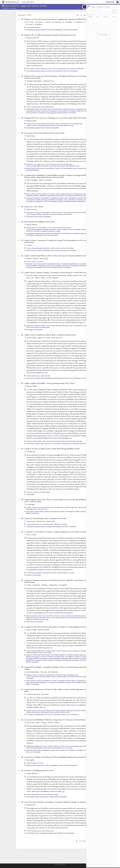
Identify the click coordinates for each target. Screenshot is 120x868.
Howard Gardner (31, 121)
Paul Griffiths (31, 760)
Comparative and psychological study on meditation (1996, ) (45, 518)
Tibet (46, 509)
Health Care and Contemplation (35, 622)
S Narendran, (36, 585)
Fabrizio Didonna (32, 225)
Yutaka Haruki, (31, 521)
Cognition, (29, 441)
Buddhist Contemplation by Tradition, (55, 511)
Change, (29, 124)
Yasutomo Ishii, (41, 521)
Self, (73, 196)
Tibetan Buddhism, (39, 511)
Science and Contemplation (70, 30)
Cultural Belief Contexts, (32, 109)
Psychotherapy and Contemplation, (67, 111)
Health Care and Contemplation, (85, 111)
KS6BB (56, 795)
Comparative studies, (57, 212)
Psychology (79, 441)
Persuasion (71, 126)
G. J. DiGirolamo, (57, 22)
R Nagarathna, (53, 585)
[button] (118, 2)
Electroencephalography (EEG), (62, 69)
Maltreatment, (80, 326)
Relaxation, (29, 653)
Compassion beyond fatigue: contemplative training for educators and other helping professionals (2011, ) (59, 668)
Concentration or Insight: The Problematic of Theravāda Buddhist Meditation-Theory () (57, 757)
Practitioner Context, (31, 264)
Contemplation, (43, 228)
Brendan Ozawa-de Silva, (75, 275)
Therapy (58, 231)
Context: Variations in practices (35, 261)
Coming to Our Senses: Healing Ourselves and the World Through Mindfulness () (52, 449)
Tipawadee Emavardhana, (34, 81)
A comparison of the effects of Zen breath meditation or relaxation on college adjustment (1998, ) (60, 627)
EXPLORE (110, 2)
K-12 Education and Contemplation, (56, 682)
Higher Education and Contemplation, (79, 658)
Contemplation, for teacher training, (55, 675)
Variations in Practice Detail (33, 575)
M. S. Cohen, (30, 22)
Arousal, (40, 616)
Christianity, (52, 194)
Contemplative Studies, (72, 675)
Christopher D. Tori (49, 81)
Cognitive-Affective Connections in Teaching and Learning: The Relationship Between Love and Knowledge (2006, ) (61, 241)
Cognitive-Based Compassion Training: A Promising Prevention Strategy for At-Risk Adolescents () (61, 272)
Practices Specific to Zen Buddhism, (36, 168)
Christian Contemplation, (65, 201)
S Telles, (29, 585)
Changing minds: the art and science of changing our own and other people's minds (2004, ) (55, 118)
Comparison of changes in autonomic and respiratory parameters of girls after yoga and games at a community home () (61, 581)
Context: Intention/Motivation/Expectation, (43, 124)
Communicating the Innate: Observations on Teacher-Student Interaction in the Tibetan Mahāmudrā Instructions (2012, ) (60, 501)
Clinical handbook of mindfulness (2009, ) (39, 222)
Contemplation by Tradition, (34, 111)
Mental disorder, (86, 229)
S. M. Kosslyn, (39, 22)
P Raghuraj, (45, 585)
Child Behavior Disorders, (53, 616)
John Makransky (53, 672)
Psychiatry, (37, 231)
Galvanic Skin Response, (33, 618)
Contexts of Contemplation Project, (35, 198)
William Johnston (32, 209)
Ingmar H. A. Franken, (45, 338)
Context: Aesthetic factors (33, 27)
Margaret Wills (31, 805)
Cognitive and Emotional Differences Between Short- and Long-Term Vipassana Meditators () (59, 256)
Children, (33, 69)
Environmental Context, (45, 109)
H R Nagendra (63, 585)
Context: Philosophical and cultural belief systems (40, 107)
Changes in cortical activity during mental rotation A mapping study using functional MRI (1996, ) (60, 19)
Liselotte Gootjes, (32, 338)
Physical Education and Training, (64, 618)
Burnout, (35, 675)
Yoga (47, 619)
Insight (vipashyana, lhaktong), (54, 113)
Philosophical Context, (32, 217)
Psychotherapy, (51, 231)
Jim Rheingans (31, 504)
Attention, (29, 228)
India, (53, 618)
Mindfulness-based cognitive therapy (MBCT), (53, 196)
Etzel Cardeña (44, 259)
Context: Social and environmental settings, (38, 126)
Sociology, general (45, 327)
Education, (53, 677)
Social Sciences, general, (33, 327)
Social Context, (30, 511)
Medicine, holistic (65, 712)
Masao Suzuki (51, 521)
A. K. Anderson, (78, 22)
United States (30, 678)
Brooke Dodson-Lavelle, (59, 275)
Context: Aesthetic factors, (34, 376)
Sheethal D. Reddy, (32, 275)
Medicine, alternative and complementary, (38, 712)
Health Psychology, (31, 748)
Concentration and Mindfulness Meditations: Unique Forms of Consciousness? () (55, 720)
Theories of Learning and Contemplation (66, 250)
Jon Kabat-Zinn (31, 452)
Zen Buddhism (68, 214)
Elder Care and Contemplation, (53, 715)
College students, (51, 651)
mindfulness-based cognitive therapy (85, 196)
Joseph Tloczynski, (32, 630)
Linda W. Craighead (52, 278)
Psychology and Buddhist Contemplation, (52, 200)
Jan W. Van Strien (57, 338)
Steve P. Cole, (30, 278)
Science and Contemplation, (51, 201)
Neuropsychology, (71, 441)
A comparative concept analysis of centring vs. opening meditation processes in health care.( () (59, 532)
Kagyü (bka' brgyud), (77, 507)
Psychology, (69, 196)
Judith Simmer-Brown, (33, 672)
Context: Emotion (46, 376)
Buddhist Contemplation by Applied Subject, (56, 198)
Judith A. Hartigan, (42, 723)
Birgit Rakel (45, 694)
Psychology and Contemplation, (34, 201)
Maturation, (74, 69)
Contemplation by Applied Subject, (35, 30)
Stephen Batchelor (32, 773)
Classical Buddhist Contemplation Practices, (63, 109)
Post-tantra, (41, 509)
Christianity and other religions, (42, 212)
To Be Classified (30, 494)
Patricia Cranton (31, 535)
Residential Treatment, (32, 619)
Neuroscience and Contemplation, (54, 30)
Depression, (77, 651)
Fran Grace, (44, 672)
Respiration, (42, 619)
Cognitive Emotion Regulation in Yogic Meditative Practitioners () (50, 335)
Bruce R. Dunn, (31, 723)
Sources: (5, 8)
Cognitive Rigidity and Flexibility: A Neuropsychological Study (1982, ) (49, 383)
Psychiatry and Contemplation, (49, 111)
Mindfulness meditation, (33, 196)
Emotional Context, (31, 250)
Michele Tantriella (44, 630)
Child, (44, 616)
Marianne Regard (32, 386)
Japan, (64, 166)
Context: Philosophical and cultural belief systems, (69, 124)
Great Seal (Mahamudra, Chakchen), (61, 507)
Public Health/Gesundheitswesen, (53, 748)
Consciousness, (43, 746)
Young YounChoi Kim (33, 38)
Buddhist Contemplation (69, 113)
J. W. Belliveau (38, 24)
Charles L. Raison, (40, 278)
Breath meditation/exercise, (34, 194)
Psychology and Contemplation (34, 330)
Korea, (67, 166)
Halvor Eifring (31, 136)
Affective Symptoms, (32, 616)
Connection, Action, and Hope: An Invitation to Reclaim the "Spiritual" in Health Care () (57, 802)
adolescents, (37, 326)
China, (35, 164)
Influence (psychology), (57, 126)
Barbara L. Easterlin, (33, 259)
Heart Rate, (43, 618)
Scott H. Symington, (33, 180)
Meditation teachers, (32, 509)
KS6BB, (65, 126)
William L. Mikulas (54, 723)
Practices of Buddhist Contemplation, (36, 113)
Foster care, (72, 326)
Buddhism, (29, 164)
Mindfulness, (30, 231)
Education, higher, (86, 651)
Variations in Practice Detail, (33, 655)
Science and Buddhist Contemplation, (74, 200)
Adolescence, (30, 326)
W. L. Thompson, (68, 22)
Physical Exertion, (78, 618)
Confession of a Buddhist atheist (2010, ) (39, 770)
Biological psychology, (33, 746)
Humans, (49, 618)
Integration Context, (31, 765)
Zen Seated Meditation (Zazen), (69, 168)
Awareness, (35, 228)
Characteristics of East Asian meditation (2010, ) (44, 133)
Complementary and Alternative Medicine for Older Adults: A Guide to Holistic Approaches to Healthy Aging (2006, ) (62, 690)
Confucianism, (41, 164)
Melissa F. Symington (45, 180)
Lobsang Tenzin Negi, (45, 275)
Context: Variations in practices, (44, 69)
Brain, (28, 69)
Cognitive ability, (37, 441)
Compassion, (42, 675)
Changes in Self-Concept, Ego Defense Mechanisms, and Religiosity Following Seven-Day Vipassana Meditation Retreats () (60, 77)
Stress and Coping (67, 748)
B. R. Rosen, (30, 24)
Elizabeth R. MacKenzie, (34, 694)
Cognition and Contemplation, (70, 266)
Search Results (13, 8)
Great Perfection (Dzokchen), (75, 677)
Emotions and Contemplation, (54, 266)
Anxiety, (43, 326)
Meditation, (73, 166)
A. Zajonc (29, 245)
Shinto (78, 166)
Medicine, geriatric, (55, 712)
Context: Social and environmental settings (62, 248)
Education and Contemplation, (34, 660)
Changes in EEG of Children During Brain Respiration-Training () (50, 35)
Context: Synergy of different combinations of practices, (41, 166)
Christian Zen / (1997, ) (33, 207)
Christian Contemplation (45, 217)
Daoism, (59, 166)
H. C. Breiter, (47, 22)
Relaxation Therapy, (38, 653)
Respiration (80, 69)
